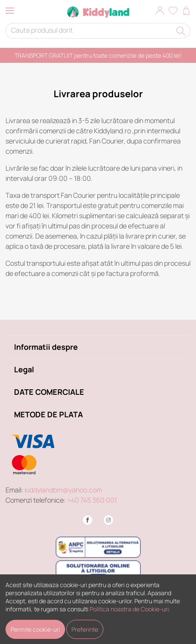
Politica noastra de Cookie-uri (129, 609)
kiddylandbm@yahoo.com (63, 490)
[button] (160, 12)
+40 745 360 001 (92, 500)
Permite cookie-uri (35, 629)
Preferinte (85, 629)
